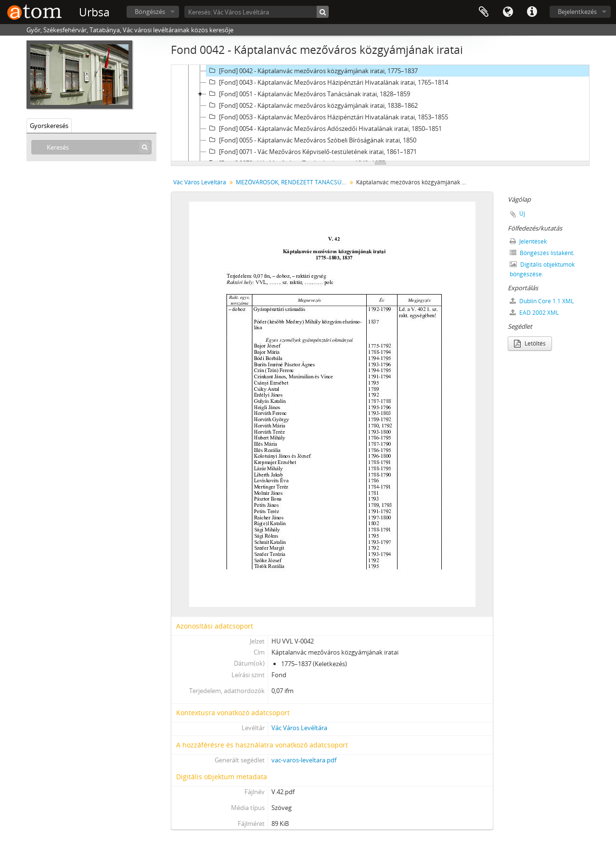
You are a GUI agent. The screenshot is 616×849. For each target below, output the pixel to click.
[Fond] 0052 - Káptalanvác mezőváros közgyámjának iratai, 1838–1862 (312, 105)
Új (522, 213)
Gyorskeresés (49, 126)
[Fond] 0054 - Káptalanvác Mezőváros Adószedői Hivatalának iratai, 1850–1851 (324, 129)
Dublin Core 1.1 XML (542, 301)
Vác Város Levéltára (200, 182)
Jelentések (528, 241)
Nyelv (508, 12)
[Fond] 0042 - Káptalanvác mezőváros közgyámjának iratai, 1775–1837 (312, 71)
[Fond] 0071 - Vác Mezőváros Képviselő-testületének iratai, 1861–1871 (312, 152)
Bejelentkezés (577, 12)
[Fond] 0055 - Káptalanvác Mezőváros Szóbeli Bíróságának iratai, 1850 (311, 140)
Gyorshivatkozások (532, 12)
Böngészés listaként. (542, 253)
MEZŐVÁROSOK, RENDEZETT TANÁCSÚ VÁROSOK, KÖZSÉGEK (292, 182)
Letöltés (530, 343)
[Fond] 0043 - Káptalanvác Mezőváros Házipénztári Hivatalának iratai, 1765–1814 (327, 82)
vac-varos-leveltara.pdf (304, 760)
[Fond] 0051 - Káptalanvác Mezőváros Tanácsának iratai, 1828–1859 (308, 94)
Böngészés (150, 12)
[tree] (380, 113)
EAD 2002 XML (534, 313)
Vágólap (484, 12)
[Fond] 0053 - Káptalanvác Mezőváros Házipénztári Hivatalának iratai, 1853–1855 (327, 117)
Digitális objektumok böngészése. (542, 269)
